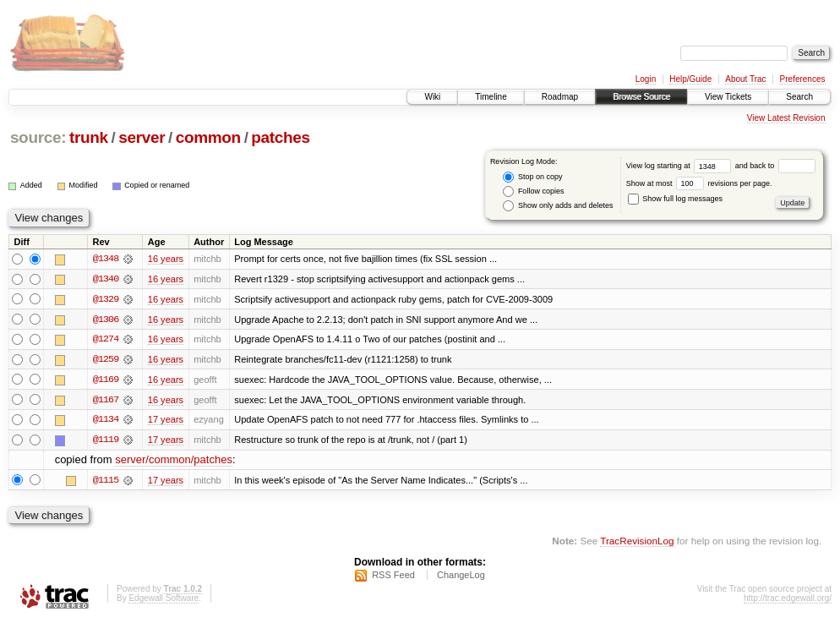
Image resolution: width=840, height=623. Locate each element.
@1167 (106, 401)
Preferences (803, 79)
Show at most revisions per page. (699, 183)
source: (38, 137)
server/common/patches (174, 462)
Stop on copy (532, 177)
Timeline (491, 97)
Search (799, 97)
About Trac (745, 79)
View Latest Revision (786, 118)
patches (280, 137)
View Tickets (728, 97)
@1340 (106, 279)
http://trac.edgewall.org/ (788, 601)
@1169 (106, 380)
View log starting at (681, 166)
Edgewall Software (164, 601)
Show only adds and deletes (558, 206)
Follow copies (533, 191)
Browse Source (641, 97)
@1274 (106, 340)
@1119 (106, 441)
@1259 (106, 360)
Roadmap (560, 97)
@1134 (106, 421)
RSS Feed (393, 577)
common (208, 137)
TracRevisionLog (637, 543)
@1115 (106, 482)
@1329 (106, 299)
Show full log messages (675, 199)
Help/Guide (690, 79)
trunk (89, 137)
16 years (166, 259)
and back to (775, 166)
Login (646, 79)
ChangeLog (461, 577)
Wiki (432, 97)
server (142, 137)
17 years (166, 421)
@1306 (106, 320)
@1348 (106, 259)
